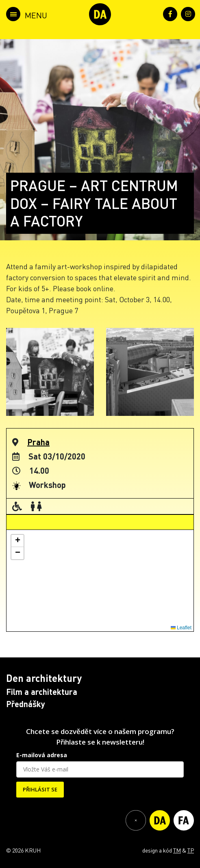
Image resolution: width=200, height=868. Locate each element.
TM (177, 850)
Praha (38, 442)
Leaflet (181, 628)
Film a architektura (42, 692)
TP (191, 850)
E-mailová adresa (42, 755)
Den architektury (44, 678)
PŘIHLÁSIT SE (40, 789)
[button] (17, 541)
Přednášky (26, 704)
